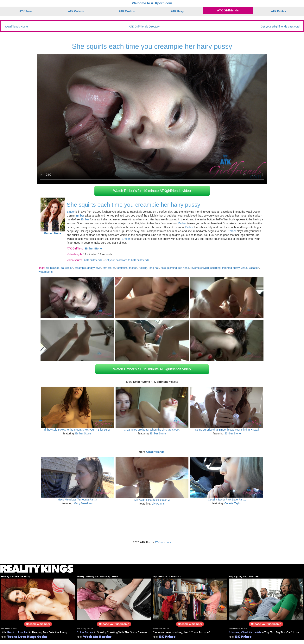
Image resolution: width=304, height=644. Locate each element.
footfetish (122, 268)
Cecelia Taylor (233, 503)
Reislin (11, 632)
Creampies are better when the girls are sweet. (152, 430)
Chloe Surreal (85, 632)
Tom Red (23, 632)
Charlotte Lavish (251, 632)
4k (47, 268)
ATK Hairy (177, 11)
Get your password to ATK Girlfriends (127, 260)
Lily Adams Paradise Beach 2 (152, 500)
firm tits (107, 268)
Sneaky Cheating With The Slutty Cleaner (98, 576)
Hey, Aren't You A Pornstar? (167, 576)
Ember (71, 212)
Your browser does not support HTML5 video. (152, 119)
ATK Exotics (127, 11)
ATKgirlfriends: (156, 452)
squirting (215, 268)
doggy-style (94, 268)
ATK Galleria (76, 11)
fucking (143, 268)
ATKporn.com (163, 542)
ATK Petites (279, 11)
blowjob (55, 268)
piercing (172, 268)
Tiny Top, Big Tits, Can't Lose (244, 576)
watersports (46, 272)
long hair (154, 268)
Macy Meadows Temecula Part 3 (77, 500)
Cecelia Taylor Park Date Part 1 (227, 500)
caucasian (67, 268)
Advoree (234, 632)
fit (114, 268)
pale (163, 268)
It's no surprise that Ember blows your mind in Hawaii (227, 430)
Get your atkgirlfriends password (280, 27)
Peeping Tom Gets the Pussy (15, 576)
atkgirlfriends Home (16, 27)
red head (184, 268)
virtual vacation (250, 268)
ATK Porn (26, 11)
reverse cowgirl (200, 268)
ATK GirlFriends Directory (144, 27)
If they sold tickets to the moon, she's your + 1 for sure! (77, 430)
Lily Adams (158, 504)
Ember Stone (83, 433)
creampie (80, 268)
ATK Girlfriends (228, 10)
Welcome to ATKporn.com (152, 3)
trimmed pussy (231, 268)
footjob (133, 268)
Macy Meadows (83, 503)
